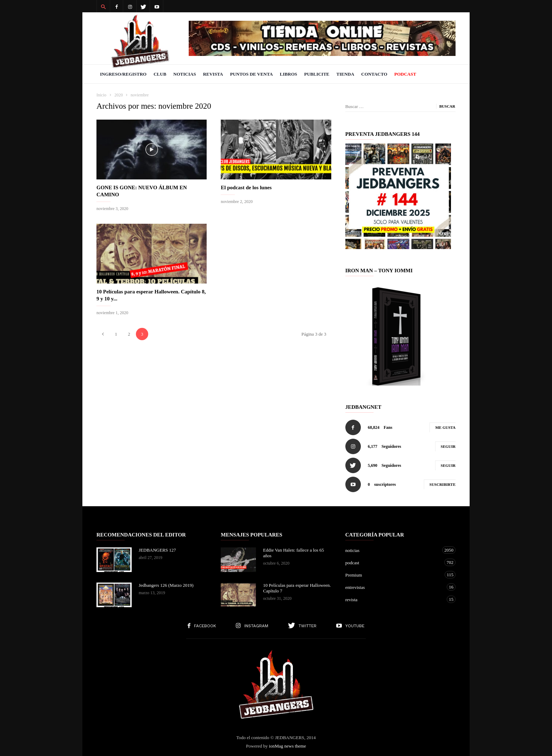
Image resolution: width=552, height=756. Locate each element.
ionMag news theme (287, 746)
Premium (393, 575)
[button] (103, 6)
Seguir (448, 446)
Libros (288, 74)
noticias (393, 550)
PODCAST (405, 74)
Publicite (317, 74)
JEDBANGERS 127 (157, 550)
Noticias (184, 74)
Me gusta (445, 427)
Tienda (346, 74)
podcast (393, 562)
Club (160, 74)
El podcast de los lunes (246, 188)
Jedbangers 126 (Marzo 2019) (166, 585)
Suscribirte (443, 484)
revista (393, 599)
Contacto (374, 74)
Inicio (101, 95)
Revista (213, 74)
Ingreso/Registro (123, 74)
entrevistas (393, 587)
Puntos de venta (251, 74)
